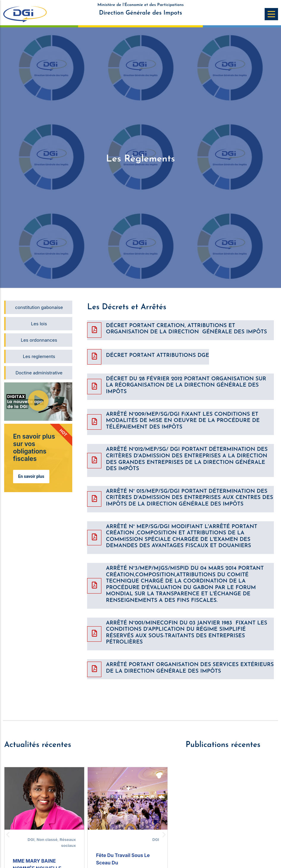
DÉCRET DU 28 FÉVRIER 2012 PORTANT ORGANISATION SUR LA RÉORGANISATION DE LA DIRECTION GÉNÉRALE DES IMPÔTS (186, 385)
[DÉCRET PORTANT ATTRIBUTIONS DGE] (94, 357)
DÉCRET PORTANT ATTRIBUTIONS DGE (157, 355)
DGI (31, 839)
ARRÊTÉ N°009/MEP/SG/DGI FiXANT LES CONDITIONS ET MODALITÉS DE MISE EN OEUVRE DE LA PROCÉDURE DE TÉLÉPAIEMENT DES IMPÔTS (183, 421)
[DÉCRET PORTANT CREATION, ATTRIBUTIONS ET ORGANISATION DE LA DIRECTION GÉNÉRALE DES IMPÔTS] (94, 330)
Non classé (47, 839)
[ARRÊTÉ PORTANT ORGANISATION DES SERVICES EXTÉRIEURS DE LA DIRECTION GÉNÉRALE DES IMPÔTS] (94, 669)
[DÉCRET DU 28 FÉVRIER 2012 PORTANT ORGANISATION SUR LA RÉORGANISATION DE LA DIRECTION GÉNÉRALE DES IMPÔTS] (94, 387)
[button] (38, 402)
